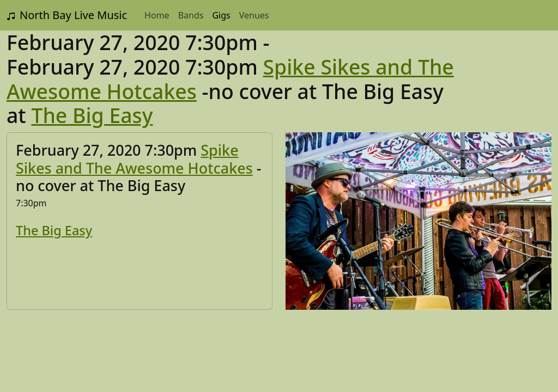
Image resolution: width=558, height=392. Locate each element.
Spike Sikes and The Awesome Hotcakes (134, 159)
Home (157, 15)
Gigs (221, 15)
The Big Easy (92, 115)
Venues (254, 15)
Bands (191, 15)
